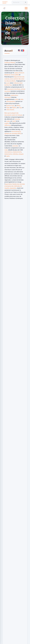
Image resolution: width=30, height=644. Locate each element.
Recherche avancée (5, 2)
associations (8, 152)
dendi (14, 121)
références (8, 125)
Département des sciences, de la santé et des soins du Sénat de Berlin (14, 79)
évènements (8, 154)
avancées (15, 146)
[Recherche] (20, 2)
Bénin (18, 106)
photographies (11, 101)
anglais (7, 123)
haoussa (17, 119)
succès (8, 83)
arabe (8, 121)
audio (17, 99)
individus (15, 154)
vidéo (22, 99)
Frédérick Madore (10, 62)
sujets (8, 156)
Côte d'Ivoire (10, 110)
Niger (8, 108)
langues (21, 154)
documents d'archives (14, 89)
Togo (20, 108)
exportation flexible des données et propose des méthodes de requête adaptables (15, 186)
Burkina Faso (10, 106)
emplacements (17, 152)
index (6, 150)
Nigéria (14, 108)
